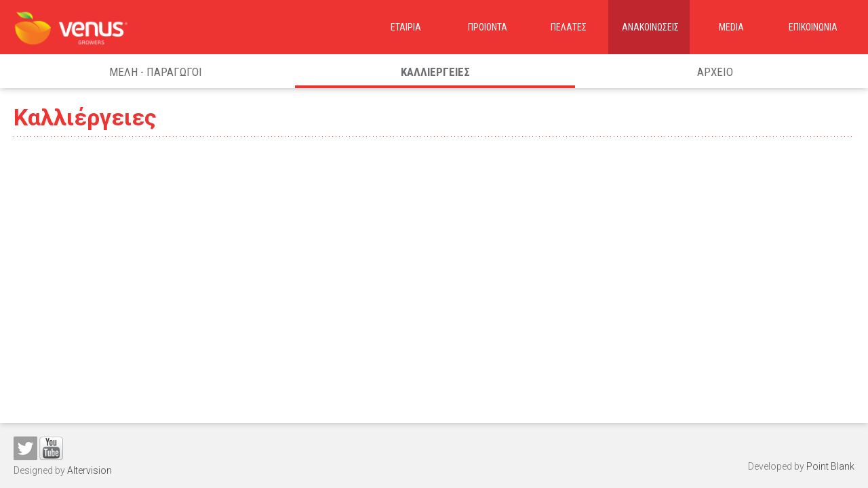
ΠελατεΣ (569, 27)
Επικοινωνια (813, 27)
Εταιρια (406, 27)
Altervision (90, 470)
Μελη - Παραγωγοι (156, 72)
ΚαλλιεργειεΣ (435, 72)
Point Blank (830, 466)
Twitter (25, 448)
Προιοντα (488, 27)
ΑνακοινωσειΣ (650, 27)
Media (731, 27)
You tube (51, 448)
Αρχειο (715, 72)
